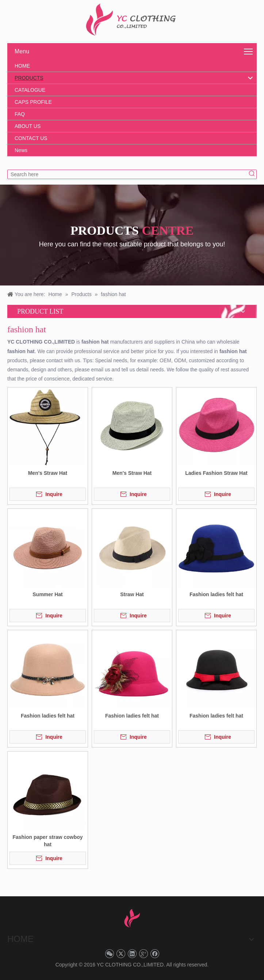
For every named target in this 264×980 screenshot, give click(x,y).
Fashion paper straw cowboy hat (47, 841)
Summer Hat (47, 594)
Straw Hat (132, 594)
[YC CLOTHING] (132, 20)
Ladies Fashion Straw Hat (216, 473)
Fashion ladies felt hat (216, 594)
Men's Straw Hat (48, 473)
